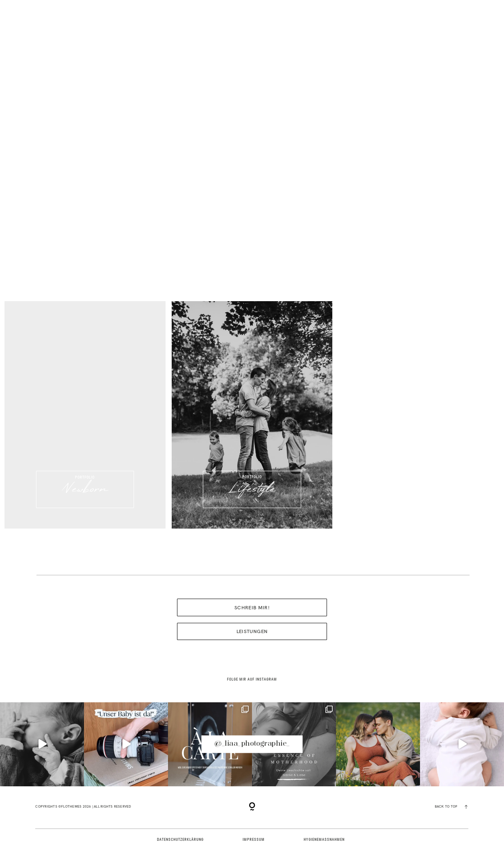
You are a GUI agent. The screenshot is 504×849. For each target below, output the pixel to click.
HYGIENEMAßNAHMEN (324, 840)
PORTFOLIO (98, 31)
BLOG (321, 31)
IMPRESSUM (254, 840)
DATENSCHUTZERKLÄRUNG (180, 840)
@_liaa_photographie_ (252, 744)
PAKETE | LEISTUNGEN (387, 31)
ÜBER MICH (158, 31)
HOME (42, 31)
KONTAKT (458, 31)
